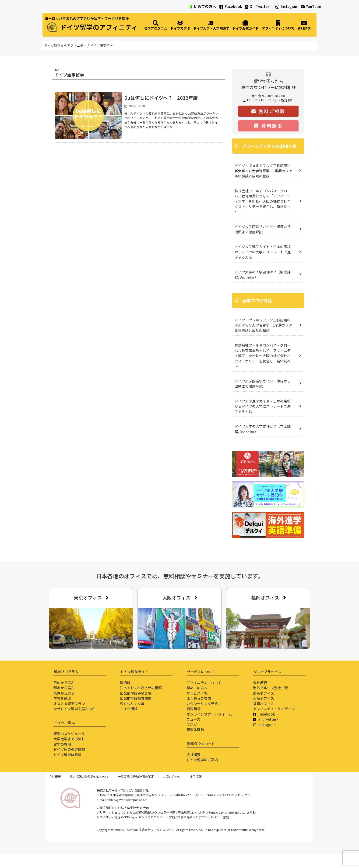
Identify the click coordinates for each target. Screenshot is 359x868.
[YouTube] (303, 7)
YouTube (314, 6)
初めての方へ (205, 6)
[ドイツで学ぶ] (180, 25)
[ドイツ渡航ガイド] (246, 25)
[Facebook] (221, 7)
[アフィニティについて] (278, 25)
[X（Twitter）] (246, 7)
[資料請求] (304, 25)
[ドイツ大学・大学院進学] (211, 25)
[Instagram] (277, 7)
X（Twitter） (261, 6)
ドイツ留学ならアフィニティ (65, 45)
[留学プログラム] (156, 25)
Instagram (289, 6)
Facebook (233, 6)
